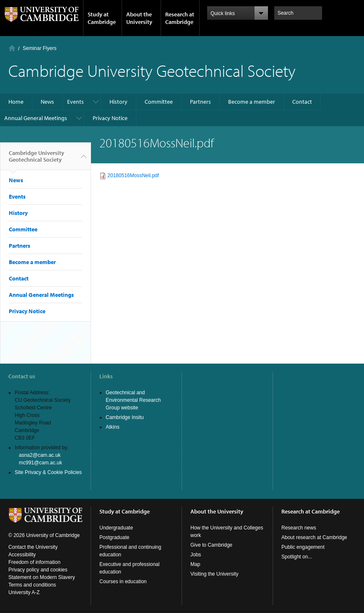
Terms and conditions (32, 585)
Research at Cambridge (180, 18)
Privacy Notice (110, 118)
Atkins (113, 427)
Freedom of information (34, 562)
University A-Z (24, 592)
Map (195, 564)
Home (12, 48)
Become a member (252, 102)
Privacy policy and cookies (38, 570)
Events (75, 102)
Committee (159, 102)
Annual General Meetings (36, 118)
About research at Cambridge (314, 537)
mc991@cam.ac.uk (40, 463)
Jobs (196, 555)
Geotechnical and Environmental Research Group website (133, 400)
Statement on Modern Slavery (42, 577)
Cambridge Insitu (125, 417)
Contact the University (33, 547)
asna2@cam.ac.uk (40, 455)
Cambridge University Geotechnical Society (36, 160)
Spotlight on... (297, 557)
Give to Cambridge (211, 545)
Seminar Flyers (40, 48)
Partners (200, 102)
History (118, 102)
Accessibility (22, 555)
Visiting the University (214, 574)
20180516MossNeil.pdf (133, 176)
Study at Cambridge (102, 18)
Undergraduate (116, 528)
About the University (139, 18)
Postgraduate (114, 537)
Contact (302, 102)
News (47, 102)
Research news (299, 528)
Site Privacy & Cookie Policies (48, 472)
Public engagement (303, 547)
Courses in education (123, 582)
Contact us (22, 376)
